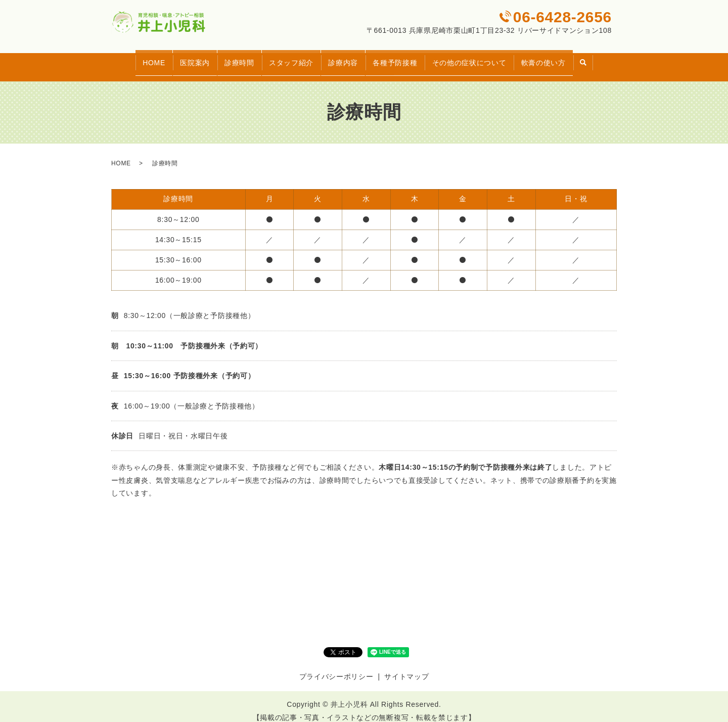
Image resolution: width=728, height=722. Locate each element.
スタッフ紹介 (288, 58)
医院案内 (181, 58)
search (604, 59)
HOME (135, 58)
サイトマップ (406, 667)
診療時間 (231, 58)
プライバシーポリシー (336, 667)
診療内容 (346, 58)
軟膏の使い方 (562, 58)
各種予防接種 (403, 58)
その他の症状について (483, 58)
